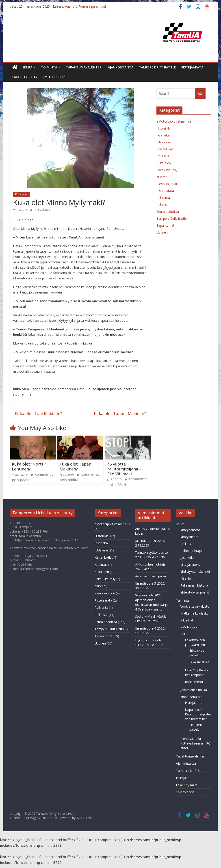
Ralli (183, 634)
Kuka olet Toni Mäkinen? (36, 413)
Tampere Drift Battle (157, 67)
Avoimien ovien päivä (151, 576)
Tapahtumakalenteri (84, 67)
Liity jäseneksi (191, 565)
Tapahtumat (165, 225)
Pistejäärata (192, 67)
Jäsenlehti (187, 578)
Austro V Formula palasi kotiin (87, 6)
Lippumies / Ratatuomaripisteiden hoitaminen (198, 714)
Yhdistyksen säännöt (195, 571)
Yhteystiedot (190, 537)
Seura (27, 67)
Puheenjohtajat (192, 551)
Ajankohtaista (121, 67)
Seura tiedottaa (168, 212)
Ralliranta (163, 198)
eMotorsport (55, 77)
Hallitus (186, 544)
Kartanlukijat (166, 149)
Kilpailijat (187, 620)
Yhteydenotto (190, 530)
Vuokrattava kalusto (195, 606)
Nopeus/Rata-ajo (193, 697)
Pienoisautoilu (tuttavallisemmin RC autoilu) (195, 743)
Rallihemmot (194, 682)
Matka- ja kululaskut (195, 613)
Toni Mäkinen (42, 210)
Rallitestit (163, 205)
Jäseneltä (163, 135)
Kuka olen (21, 194)
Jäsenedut (188, 558)
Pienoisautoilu (167, 184)
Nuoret (162, 177)
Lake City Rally (25, 77)
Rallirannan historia (194, 585)
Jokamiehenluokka (194, 690)
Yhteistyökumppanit (195, 592)
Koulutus (163, 156)
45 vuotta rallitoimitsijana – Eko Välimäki (124, 469)
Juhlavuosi (164, 142)
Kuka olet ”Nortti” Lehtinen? (29, 466)
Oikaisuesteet (199, 662)
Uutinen (162, 232)
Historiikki (163, 128)
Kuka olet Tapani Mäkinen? (122, 413)
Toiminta (49, 67)
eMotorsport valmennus (174, 121)
